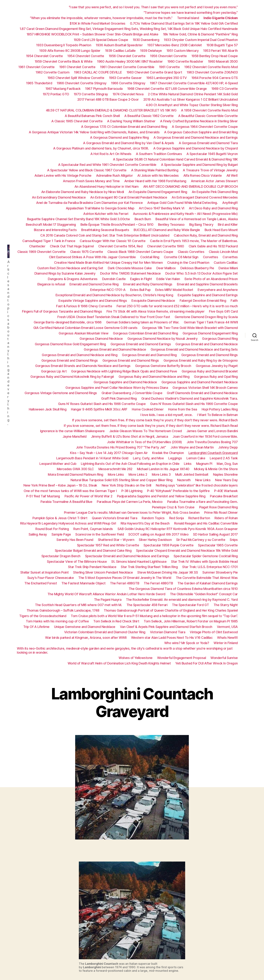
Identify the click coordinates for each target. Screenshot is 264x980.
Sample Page (61, 534)
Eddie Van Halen (168, 279)
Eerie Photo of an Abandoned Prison (211, 279)
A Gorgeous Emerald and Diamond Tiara (208, 143)
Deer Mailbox (166, 268)
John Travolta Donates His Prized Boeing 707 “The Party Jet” (121, 447)
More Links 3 (161, 474)
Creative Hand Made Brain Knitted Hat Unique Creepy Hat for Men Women (108, 263)
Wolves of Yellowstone (136, 658)
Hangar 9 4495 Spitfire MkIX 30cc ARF (99, 409)
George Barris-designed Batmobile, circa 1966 (68, 322)
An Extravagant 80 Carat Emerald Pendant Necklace (129, 197)
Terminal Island (188, 18)
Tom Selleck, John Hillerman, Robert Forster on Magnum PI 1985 (191, 621)
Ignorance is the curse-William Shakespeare (72, 431)
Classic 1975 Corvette (87, 252)
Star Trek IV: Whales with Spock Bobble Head (204, 562)
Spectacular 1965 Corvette (218, 545)
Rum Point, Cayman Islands (93, 529)
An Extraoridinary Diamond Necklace (59, 197)
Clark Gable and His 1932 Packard (213, 246)
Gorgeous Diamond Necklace (101, 339)
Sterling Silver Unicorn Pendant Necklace (103, 572)
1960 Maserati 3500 (223, 61)
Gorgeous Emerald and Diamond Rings (210, 355)
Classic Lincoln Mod (223, 252)
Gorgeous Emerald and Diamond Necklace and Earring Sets (194, 349)
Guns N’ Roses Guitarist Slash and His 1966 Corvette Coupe (102, 404)
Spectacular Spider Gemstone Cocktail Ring (206, 556)
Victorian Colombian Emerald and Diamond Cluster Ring (105, 632)
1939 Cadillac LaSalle (120, 51)
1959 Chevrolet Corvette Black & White (64, 61)
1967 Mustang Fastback (63, 89)
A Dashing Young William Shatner (131, 121)
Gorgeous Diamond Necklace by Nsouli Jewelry (163, 339)
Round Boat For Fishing (52, 529)
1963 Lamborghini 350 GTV (167, 78)
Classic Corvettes (191, 252)
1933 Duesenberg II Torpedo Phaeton (64, 45)
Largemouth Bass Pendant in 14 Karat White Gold (92, 458)
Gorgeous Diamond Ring (220, 339)
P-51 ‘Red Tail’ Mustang (43, 496)
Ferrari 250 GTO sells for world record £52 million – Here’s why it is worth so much (177, 306)
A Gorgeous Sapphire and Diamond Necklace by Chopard (196, 148)
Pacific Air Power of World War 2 (88, 496)
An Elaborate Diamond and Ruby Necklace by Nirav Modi (83, 192)
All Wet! (232, 175)
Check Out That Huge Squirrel (72, 246)
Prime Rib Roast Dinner (221, 512)
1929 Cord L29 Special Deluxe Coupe (101, 40)
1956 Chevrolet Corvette (127, 56)
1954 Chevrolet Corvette (44, 56)
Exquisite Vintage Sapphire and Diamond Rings (93, 301)
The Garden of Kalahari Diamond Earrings (208, 583)
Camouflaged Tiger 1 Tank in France (49, 241)
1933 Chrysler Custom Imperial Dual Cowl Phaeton (201, 40)
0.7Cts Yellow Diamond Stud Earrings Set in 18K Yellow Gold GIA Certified (184, 23)
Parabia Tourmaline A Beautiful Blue (66, 502)
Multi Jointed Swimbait (192, 474)
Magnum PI (204, 464)
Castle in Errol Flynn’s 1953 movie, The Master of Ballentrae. (194, 241)
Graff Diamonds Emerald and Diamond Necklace (202, 393)
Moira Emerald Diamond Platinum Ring (76, 474)
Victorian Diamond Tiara (168, 632)
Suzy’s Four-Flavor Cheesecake (51, 578)
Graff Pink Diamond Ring (119, 398)
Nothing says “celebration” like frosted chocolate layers (197, 485)
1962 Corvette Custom (52, 72)
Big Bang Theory (201, 225)
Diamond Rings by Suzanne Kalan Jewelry (65, 273)
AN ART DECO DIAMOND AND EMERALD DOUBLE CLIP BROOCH (190, 187)
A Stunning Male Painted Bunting (155, 170)
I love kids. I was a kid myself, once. (166, 415)
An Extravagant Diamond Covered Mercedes (205, 197)
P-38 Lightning (132, 491)
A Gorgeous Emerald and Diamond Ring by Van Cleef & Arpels (129, 143)
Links (188, 464)
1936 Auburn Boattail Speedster (119, 45)
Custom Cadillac (226, 263)
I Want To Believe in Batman (217, 415)
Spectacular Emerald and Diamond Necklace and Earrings (127, 556)
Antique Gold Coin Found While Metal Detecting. (182, 203)
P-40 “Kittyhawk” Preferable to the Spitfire (178, 491)
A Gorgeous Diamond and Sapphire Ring (119, 137)
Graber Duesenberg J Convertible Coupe (132, 393)
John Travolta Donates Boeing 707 (212, 442)
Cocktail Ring (150, 257)
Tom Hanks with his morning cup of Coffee (57, 621)
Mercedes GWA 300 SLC (75, 469)
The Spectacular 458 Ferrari (147, 605)
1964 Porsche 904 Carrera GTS (215, 78)
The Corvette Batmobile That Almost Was (207, 578)
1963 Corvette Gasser (125, 78)
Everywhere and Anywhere (218, 290)
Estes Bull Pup (140, 290)
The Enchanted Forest (41, 583)
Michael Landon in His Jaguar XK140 (163, 469)
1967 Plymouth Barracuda (104, 89)
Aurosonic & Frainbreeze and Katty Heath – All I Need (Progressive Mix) (185, 214)
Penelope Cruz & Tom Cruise (173, 507)
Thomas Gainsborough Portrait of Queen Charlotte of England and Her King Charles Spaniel (171, 610)
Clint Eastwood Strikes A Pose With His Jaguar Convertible (92, 257)
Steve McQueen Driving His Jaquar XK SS (168, 572)
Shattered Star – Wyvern (116, 540)
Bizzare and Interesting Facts (55, 230)
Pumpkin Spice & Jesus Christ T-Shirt (60, 518)
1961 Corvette (169, 67)
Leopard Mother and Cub (58, 464)
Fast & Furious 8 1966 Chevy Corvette (84, 306)
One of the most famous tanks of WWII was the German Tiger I (70, 491)
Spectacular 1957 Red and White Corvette (108, 545)
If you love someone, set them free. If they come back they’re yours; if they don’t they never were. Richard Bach (155, 420)
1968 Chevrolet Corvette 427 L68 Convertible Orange (167, 89)
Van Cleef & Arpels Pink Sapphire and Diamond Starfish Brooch (166, 627)
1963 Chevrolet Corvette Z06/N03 (212, 72)
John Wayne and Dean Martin (192, 447)
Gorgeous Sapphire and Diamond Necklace (125, 382)
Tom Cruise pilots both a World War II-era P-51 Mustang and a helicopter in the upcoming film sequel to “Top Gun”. (154, 616)
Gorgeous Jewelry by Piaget (217, 366)
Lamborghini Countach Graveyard (213, 453)
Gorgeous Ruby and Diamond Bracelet (210, 371)
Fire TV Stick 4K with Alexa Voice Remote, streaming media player (155, 311)
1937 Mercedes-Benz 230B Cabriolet (175, 45)
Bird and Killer (228, 225)
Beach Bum (143, 219)
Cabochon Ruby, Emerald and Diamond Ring (206, 235)
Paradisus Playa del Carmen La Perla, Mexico (130, 502)
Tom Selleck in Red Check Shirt (116, 621)
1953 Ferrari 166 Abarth (220, 51)
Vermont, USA (227, 627)
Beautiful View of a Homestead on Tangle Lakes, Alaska (197, 219)
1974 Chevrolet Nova (128, 94)
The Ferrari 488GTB (125, 583)
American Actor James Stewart (214, 181)
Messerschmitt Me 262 (115, 469)
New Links (203, 480)
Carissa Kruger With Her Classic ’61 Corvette (113, 241)
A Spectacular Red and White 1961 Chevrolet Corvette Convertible (107, 165)
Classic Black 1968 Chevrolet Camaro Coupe (140, 252)
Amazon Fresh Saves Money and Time (91, 181)
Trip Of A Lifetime (36, 627)
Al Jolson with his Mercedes (158, 175)
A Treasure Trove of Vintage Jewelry (210, 170)
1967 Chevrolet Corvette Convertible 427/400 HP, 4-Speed (194, 83)
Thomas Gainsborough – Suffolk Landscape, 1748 (63, 610)
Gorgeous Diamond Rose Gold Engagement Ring (70, 344)
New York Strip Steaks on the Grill (126, 485)
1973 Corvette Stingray (91, 94)
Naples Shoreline (225, 474)
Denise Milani (228, 268)
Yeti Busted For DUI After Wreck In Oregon (207, 663)
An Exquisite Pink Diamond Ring (215, 192)
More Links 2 (138, 474)
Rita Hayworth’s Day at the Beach (145, 523)
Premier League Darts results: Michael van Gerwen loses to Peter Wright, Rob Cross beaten (132, 512)
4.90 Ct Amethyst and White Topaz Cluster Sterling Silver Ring (192, 105)
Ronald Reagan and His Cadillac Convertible (206, 523)
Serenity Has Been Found (75, 540)
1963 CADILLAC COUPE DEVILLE (98, 72)
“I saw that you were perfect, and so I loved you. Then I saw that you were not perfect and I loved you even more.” (153, 7)
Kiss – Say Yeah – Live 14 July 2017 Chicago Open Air (109, 453)
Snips (234, 540)
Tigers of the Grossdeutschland (43, 616)
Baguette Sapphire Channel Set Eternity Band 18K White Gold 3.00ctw (79, 219)
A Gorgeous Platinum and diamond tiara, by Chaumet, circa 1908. (101, 148)
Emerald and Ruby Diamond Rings (148, 284)
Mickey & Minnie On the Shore (216, 469)
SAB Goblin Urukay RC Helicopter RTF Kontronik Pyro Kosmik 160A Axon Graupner (178, 529)
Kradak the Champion (168, 453)
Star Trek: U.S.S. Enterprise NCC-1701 (210, 567)
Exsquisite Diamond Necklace (153, 301)
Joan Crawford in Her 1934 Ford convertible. (205, 436)
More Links (116, 474)
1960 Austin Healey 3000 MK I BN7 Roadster (130, 61)
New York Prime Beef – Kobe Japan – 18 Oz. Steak (60, 485)
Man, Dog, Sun (227, 464)
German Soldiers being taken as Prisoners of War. (143, 322)
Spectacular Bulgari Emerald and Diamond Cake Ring (93, 551)
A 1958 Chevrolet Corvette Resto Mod (209, 110)
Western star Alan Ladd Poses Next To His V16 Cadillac (172, 638)
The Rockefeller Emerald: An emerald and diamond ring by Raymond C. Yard (182, 600)
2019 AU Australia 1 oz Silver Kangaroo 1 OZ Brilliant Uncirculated (191, 99)
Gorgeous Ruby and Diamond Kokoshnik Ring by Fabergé (72, 377)
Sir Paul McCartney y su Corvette (201, 540)
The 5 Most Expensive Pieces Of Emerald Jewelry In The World (125, 578)
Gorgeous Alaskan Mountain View (84, 333)
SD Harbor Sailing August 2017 (215, 534)
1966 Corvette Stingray (128, 83)
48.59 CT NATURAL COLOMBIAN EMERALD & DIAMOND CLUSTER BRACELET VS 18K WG (111, 110)
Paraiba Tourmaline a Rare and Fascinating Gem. (202, 502)
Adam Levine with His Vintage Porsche (63, 175)
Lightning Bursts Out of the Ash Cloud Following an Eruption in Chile (130, 464)
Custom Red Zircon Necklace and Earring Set (70, 268)
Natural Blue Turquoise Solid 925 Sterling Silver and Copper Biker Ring (122, 480)
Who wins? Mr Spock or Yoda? (187, 643)
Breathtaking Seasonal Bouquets (105, 230)
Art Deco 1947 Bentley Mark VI (162, 208)
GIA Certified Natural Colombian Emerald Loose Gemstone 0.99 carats (85, 328)
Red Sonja (177, 518)
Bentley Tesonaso (171, 225)
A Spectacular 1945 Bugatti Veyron (212, 154)
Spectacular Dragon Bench (61, 556)
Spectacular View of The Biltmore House (77, 562)
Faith (234, 301)
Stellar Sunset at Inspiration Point (45, 572)
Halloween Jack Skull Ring (48, 409)
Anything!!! (230, 203)
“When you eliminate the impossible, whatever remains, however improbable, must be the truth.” (101, 18)
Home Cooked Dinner (148, 409)
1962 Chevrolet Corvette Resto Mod (211, 67)
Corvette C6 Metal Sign (181, 257)
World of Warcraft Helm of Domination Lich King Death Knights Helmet (119, 663)
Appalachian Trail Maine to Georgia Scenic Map (100, 208)
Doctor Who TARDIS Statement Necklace (130, 273)
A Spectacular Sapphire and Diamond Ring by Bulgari (199, 165)
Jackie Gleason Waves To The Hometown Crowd (146, 431)
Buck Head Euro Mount (221, 230)
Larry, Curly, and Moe (148, 458)
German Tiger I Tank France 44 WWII (211, 322)
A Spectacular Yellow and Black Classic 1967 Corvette (87, 170)
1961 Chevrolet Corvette (36, 67)
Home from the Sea (183, 409)
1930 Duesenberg (146, 40)
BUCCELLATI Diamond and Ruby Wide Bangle (167, 230)
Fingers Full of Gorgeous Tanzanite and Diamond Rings (62, 311)
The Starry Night (226, 605)
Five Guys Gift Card (223, 311)
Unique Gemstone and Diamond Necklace (85, 627)
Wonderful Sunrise (224, 658)
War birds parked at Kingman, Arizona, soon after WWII (86, 638)
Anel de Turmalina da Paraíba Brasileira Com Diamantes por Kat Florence (89, 203)
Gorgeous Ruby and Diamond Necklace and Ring (154, 377)
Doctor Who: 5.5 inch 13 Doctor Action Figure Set (202, 273)
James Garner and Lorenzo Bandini (212, 431)
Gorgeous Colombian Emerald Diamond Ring (145, 333)
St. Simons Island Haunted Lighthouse (139, 562)
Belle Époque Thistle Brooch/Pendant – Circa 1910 (117, 225)
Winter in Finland (226, 643)
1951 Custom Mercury (183, 51)
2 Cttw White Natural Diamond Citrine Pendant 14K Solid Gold (193, 94)
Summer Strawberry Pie (220, 572)
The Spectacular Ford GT (190, 605)
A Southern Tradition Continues (159, 154)
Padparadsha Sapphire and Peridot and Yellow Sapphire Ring (161, 496)
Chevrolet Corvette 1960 (166, 246)
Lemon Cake (196, 458)
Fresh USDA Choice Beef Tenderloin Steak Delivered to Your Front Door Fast (114, 317)
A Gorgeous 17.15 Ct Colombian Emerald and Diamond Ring (124, 127)
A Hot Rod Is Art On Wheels (111, 154)
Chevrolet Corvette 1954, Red (120, 246)
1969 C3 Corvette (225, 89)
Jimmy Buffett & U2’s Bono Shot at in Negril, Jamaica (129, 436)
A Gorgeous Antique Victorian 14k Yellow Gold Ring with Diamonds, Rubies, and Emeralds (94, 132)
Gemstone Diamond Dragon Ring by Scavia (206, 317)
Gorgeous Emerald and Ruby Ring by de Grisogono (201, 360)
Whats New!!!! (227, 638)
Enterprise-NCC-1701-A (108, 290)
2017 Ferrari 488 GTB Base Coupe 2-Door (108, 99)
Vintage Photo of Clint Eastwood (214, 632)
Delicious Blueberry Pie (197, 268)
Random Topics (153, 518)
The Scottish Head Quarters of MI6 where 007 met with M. (78, 605)
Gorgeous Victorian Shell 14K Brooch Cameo (205, 388)
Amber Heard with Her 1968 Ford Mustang (155, 181)
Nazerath (184, 480)
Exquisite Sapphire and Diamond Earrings (208, 295)
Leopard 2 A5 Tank (224, 458)
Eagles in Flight (141, 279)
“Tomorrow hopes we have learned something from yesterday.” (191, 13)
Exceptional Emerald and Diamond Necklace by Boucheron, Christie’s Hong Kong (114, 295)
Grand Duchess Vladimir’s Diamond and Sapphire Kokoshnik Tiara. (190, 398)
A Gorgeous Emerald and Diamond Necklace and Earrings (196, 137)
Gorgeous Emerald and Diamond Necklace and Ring (80, 355)
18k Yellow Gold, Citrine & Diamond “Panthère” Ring (200, 34)
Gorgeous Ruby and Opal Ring (216, 377)
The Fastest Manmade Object (83, 583)
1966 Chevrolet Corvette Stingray (81, 83)
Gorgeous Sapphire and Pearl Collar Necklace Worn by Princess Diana (117, 388)
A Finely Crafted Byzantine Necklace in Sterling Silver (199, 121)
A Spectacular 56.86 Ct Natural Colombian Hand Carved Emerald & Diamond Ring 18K (175, 159)
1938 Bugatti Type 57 (222, 45)
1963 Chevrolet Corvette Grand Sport (154, 72)
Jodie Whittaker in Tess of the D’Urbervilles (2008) (144, 442)
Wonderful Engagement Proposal (182, 658)
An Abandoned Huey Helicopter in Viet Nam (107, 187)
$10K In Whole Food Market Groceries (98, 23)
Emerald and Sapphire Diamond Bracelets (207, 284)
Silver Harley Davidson (155, 540)
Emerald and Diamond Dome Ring (94, 284)
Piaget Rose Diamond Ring (218, 507)
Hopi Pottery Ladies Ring (220, 409)
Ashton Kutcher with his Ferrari (106, 214)
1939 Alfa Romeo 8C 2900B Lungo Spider (70, 51)
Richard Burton (199, 518)
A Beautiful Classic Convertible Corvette (208, 116)
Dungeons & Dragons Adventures (73, 279)
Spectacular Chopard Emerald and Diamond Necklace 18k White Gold (187, 551)
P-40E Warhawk (226, 491)
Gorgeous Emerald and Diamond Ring (149, 355)
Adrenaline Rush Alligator (114, 175)
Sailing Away (38, 534)
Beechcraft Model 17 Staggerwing (51, 225)
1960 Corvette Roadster (185, 61)
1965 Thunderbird (39, 83)
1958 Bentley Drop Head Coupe (215, 56)
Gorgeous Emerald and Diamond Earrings (141, 344)
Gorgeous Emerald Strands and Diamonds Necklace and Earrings (83, 366)
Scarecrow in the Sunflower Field (100, 534)
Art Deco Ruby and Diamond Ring (213, 208)
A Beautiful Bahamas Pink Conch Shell (92, 116)
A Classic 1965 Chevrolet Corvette (77, 121)
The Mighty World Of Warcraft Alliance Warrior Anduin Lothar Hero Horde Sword (106, 594)
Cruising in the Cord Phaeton (188, 263)
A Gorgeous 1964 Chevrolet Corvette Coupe (205, 127)
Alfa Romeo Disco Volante (203, 175)
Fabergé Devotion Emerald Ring (203, 301)
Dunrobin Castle (114, 279)
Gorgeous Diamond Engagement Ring (210, 333)
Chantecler (37, 246)
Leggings (175, 458)
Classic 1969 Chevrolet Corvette (42, 252)
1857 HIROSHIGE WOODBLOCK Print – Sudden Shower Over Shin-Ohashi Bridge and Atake (92, 34)
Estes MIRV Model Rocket (174, 290)
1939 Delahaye (151, 51)
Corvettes (211, 257)
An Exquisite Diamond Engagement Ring (158, 192)
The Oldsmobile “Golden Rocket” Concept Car (204, 594)
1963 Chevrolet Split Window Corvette (76, 78)
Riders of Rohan (226, 518)
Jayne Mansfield (75, 436)
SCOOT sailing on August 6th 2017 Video (158, 534)
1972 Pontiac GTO (56, 94)
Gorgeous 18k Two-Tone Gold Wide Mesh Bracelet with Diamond (190, 328)
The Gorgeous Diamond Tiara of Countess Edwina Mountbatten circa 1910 (183, 589)
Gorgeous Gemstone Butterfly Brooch (163, 366)
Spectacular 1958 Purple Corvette (168, 545)
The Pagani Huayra (108, 600)
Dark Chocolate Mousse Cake (130, 268)
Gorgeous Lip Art (54, 371)
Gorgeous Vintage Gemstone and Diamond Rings (61, 393)
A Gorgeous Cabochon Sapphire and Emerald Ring (201, 132)
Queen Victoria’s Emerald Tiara (114, 518)
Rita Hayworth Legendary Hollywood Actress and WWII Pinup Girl (68, 523)
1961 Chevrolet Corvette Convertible (127, 67)
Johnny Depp (228, 447)
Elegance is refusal (51, 284)
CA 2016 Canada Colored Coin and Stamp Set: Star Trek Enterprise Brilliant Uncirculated (105, 235)
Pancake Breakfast (224, 496)
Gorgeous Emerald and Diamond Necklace (207, 344)
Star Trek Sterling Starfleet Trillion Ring (149, 567)
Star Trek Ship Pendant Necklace (92, 567)
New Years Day (226, 480)
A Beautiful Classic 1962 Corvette (149, 116)
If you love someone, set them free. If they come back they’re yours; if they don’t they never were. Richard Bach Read (151, 426)
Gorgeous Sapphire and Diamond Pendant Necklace (200, 382)
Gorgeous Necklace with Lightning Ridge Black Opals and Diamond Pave (124, 371)
